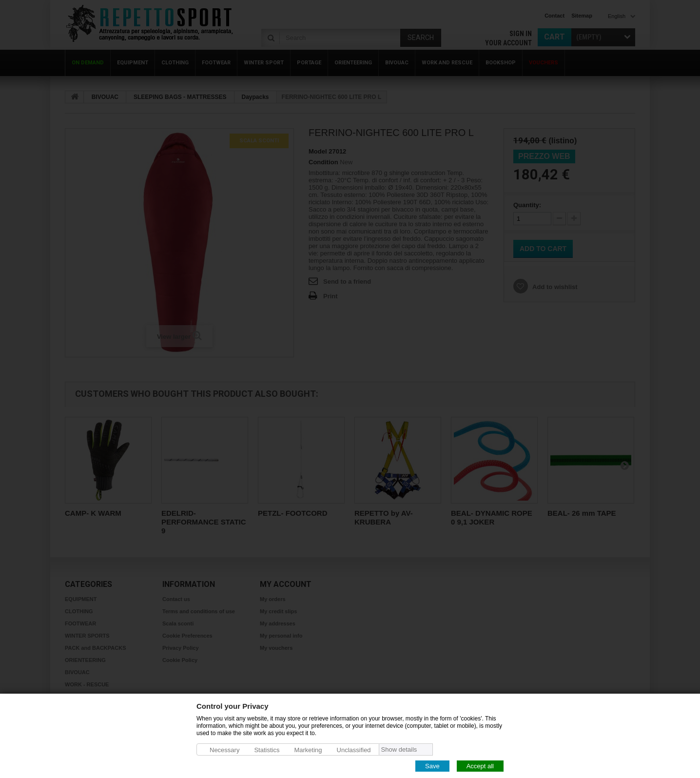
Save (432, 766)
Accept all (480, 766)
